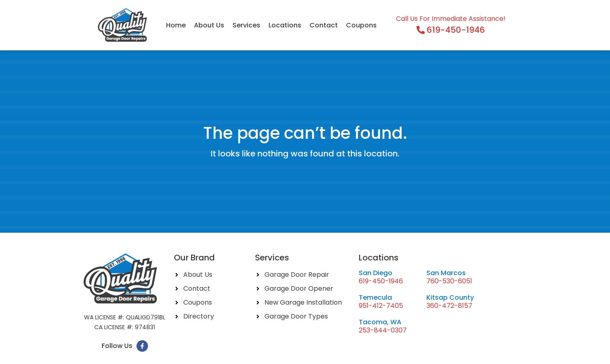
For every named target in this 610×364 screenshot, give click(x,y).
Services (246, 25)
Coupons (361, 25)
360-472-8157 (449, 306)
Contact (324, 25)
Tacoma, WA (380, 322)
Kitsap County (450, 297)
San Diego (376, 273)
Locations (285, 25)
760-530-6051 (449, 281)
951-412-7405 (381, 306)
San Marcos (446, 273)
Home (176, 25)
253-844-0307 (383, 330)
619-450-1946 (381, 281)
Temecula (375, 297)
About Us (209, 25)
